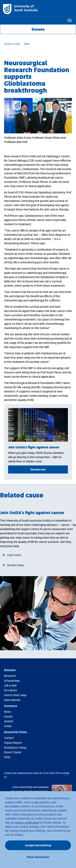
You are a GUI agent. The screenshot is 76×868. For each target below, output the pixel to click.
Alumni (9, 721)
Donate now (38, 469)
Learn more (14, 555)
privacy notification (27, 822)
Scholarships (12, 681)
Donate (38, 29)
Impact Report (13, 743)
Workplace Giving (15, 747)
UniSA (8, 726)
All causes (11, 690)
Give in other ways (15, 695)
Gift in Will (10, 685)
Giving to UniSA (12, 44)
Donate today (15, 565)
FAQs (7, 757)
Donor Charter (13, 752)
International (12, 700)
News (27, 44)
